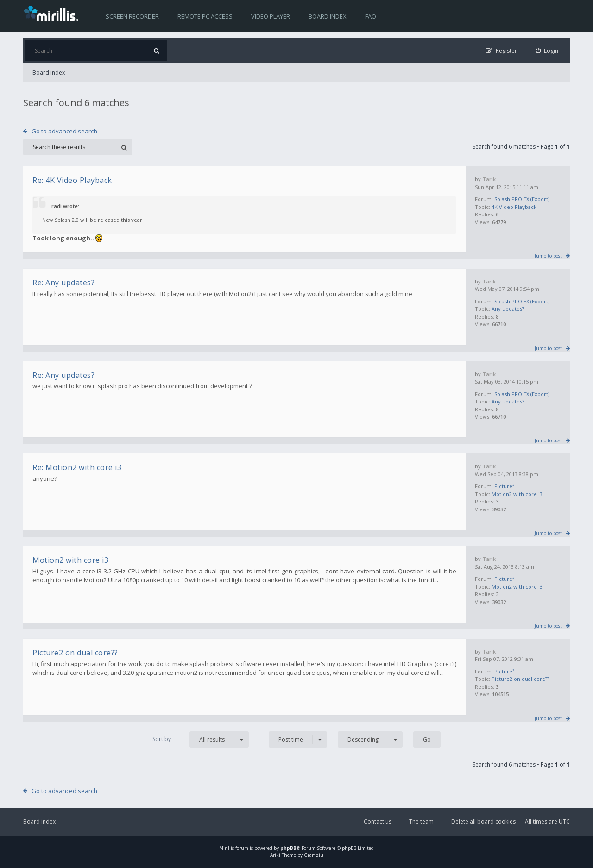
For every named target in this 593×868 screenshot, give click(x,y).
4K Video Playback (514, 207)
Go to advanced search (64, 131)
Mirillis (227, 848)
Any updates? (508, 309)
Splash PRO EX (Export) (522, 199)
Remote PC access (205, 16)
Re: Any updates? (63, 283)
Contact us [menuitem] (378, 821)
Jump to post (548, 256)
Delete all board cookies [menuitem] (483, 821)
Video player (271, 16)
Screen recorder (132, 16)
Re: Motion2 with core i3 (77, 467)
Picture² (504, 486)
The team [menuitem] (421, 821)
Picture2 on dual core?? (520, 679)
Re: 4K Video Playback (72, 180)
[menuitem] (547, 51)
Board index (328, 16)
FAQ (371, 16)
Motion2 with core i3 (517, 494)
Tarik (489, 179)
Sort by (162, 739)
